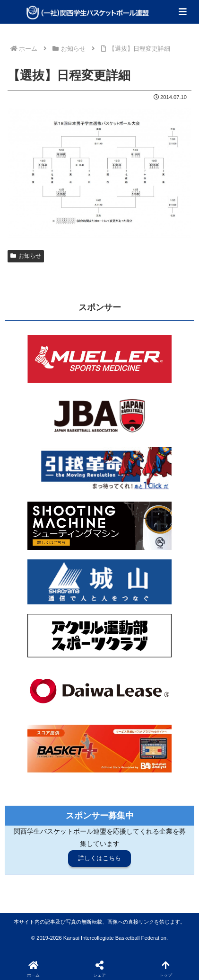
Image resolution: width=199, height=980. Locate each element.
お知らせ (26, 256)
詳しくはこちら (99, 858)
